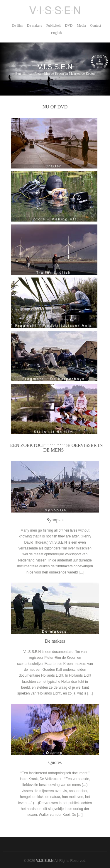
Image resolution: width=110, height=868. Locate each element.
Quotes (55, 762)
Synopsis (55, 520)
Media (81, 25)
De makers (35, 25)
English (56, 33)
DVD (69, 25)
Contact (95, 25)
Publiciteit (54, 25)
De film (17, 25)
